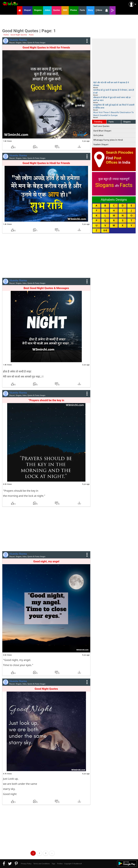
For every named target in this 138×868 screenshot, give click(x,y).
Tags (53, 864)
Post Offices (114, 160)
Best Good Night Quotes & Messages (46, 288)
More (99, 10)
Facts (111, 122)
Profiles (60, 864)
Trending (98, 122)
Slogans (127, 122)
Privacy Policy (26, 864)
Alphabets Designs (114, 200)
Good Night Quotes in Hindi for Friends (46, 163)
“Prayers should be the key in (46, 400)
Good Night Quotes (46, 689)
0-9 (105, 230)
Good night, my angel (46, 561)
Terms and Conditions (41, 864)
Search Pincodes (120, 152)
